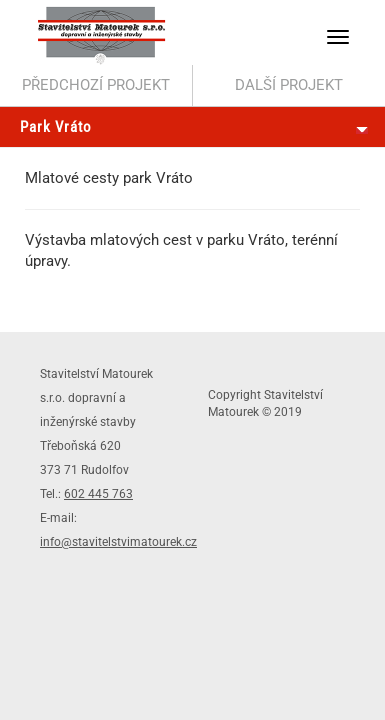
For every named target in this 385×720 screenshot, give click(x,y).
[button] (338, 37)
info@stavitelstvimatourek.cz (118, 542)
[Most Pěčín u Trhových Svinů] (96, 86)
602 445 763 (98, 494)
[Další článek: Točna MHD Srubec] (289, 86)
